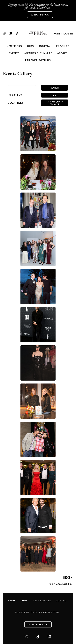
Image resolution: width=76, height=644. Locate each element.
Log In (68, 34)
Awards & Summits (38, 53)
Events (14, 53)
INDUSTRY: (15, 95)
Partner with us (38, 60)
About (62, 53)
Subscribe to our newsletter (37, 612)
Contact (62, 601)
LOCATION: (15, 103)
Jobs (30, 46)
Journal (45, 46)
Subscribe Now (40, 15)
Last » (67, 584)
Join (57, 34)
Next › (68, 578)
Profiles (63, 46)
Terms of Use (42, 601)
